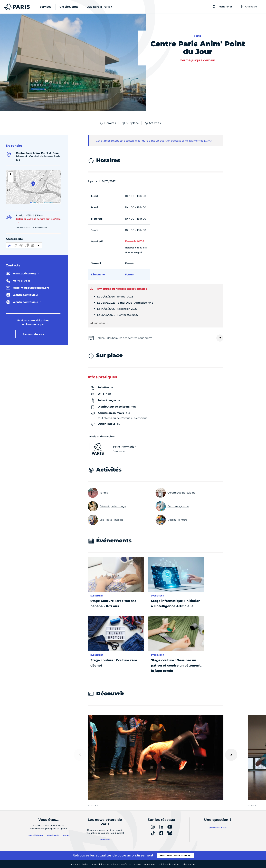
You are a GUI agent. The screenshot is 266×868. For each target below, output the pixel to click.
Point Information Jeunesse (112, 449)
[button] (33, 184)
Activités (153, 123)
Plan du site (189, 864)
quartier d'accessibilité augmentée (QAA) (186, 141)
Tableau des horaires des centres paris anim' (124, 338)
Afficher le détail (98, 323)
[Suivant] (231, 755)
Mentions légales (79, 864)
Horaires (108, 123)
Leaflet (33, 203)
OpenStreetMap (48, 203)
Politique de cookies (169, 864)
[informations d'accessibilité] (24, 245)
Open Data (150, 864)
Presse (138, 864)
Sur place (130, 123)
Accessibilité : (111, 864)
